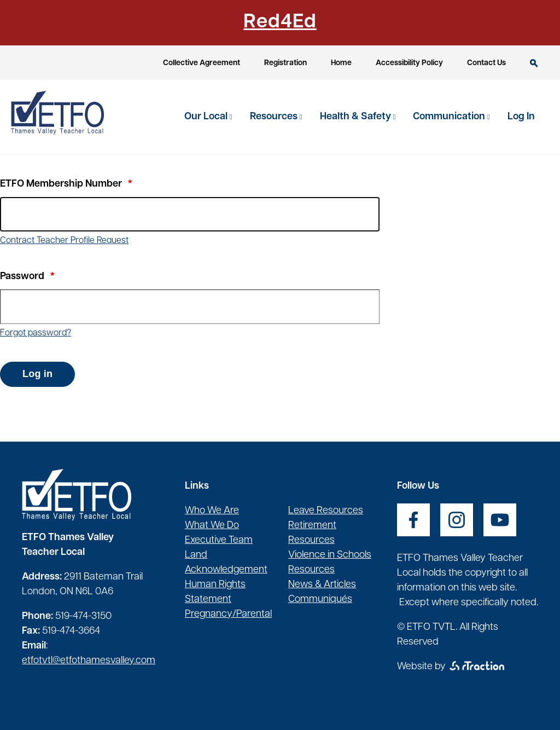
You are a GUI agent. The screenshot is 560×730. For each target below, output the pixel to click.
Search (534, 63)
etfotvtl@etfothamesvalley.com (89, 661)
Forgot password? (36, 333)
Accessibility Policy (409, 63)
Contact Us (486, 63)
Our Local (207, 117)
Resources (275, 117)
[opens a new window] (413, 520)
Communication (450, 117)
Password (22, 277)
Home (341, 63)
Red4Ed (280, 22)
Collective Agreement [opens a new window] (202, 63)
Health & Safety (357, 117)
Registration (285, 63)
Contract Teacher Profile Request (64, 241)
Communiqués (320, 599)
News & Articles (322, 585)
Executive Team (219, 540)
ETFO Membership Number (61, 184)
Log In (521, 117)
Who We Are (212, 511)
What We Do (212, 526)
